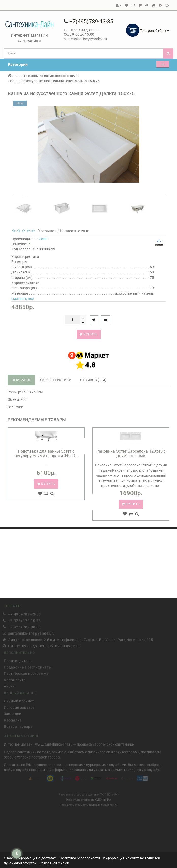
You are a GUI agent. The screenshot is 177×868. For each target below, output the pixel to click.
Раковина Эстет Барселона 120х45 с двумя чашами (131, 454)
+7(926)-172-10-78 (24, 619)
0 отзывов (46, 231)
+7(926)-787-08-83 (24, 626)
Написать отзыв (75, 231)
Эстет (43, 239)
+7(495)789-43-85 (88, 22)
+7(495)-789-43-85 (24, 613)
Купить (89, 334)
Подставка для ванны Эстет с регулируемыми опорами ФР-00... (46, 454)
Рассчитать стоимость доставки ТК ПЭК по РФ (89, 793)
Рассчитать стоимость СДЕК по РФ (89, 798)
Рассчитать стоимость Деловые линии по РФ (88, 804)
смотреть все (23, 299)
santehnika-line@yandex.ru (32, 632)
